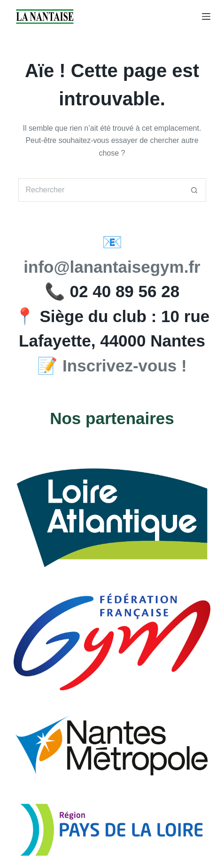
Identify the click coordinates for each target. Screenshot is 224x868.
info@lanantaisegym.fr (112, 267)
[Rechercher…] (100, 190)
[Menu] (206, 16)
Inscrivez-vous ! (125, 366)
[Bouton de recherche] (194, 190)
